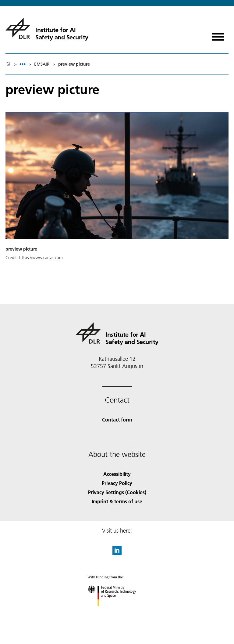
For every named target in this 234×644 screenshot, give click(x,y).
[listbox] (23, 64)
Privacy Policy (117, 483)
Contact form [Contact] (117, 420)
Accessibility (117, 474)
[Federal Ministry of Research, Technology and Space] (117, 611)
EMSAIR (42, 64)
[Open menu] (218, 35)
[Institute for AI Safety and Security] (47, 28)
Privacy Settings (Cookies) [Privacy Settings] (117, 492)
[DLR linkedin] (117, 553)
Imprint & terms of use (117, 501)
